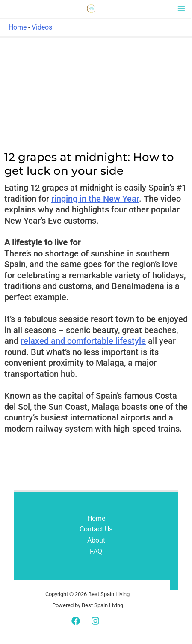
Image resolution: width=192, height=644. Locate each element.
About (96, 540)
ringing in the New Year (95, 199)
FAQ (96, 551)
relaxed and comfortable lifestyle (83, 341)
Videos (42, 27)
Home (18, 27)
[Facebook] (76, 621)
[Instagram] (95, 621)
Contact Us (96, 529)
